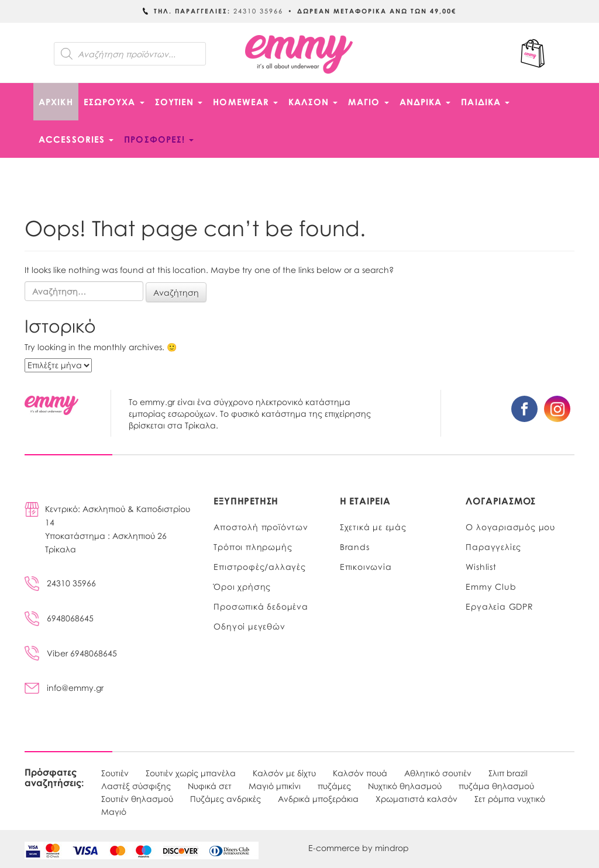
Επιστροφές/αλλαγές (259, 566)
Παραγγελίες (493, 547)
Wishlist (481, 566)
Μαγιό (114, 811)
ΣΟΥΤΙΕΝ (179, 102)
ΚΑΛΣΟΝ (313, 102)
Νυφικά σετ (210, 786)
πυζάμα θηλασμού (496, 786)
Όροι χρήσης (242, 586)
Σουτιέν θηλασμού (137, 798)
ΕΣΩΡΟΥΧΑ (114, 102)
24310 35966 (60, 583)
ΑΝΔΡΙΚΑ (425, 102)
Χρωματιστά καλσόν (416, 798)
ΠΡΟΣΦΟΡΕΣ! (159, 139)
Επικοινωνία (366, 566)
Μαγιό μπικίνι (275, 786)
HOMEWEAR (245, 102)
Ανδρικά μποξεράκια (318, 798)
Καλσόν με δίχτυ (284, 773)
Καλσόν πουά (360, 773)
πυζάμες (334, 786)
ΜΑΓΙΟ (369, 102)
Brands (355, 547)
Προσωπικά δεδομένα (261, 606)
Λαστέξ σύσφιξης (136, 786)
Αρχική (56, 102)
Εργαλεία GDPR (499, 606)
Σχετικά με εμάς (373, 527)
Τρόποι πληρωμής (253, 547)
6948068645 (59, 618)
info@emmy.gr (64, 687)
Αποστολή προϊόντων (261, 527)
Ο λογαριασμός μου (510, 527)
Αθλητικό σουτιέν (438, 773)
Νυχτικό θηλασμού (405, 786)
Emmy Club (491, 586)
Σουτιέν (115, 773)
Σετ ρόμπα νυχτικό (510, 798)
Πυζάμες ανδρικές (226, 798)
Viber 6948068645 (71, 653)
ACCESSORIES (76, 139)
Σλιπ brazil (508, 773)
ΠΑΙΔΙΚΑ (485, 102)
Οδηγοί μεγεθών (249, 626)
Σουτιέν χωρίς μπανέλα (191, 773)
